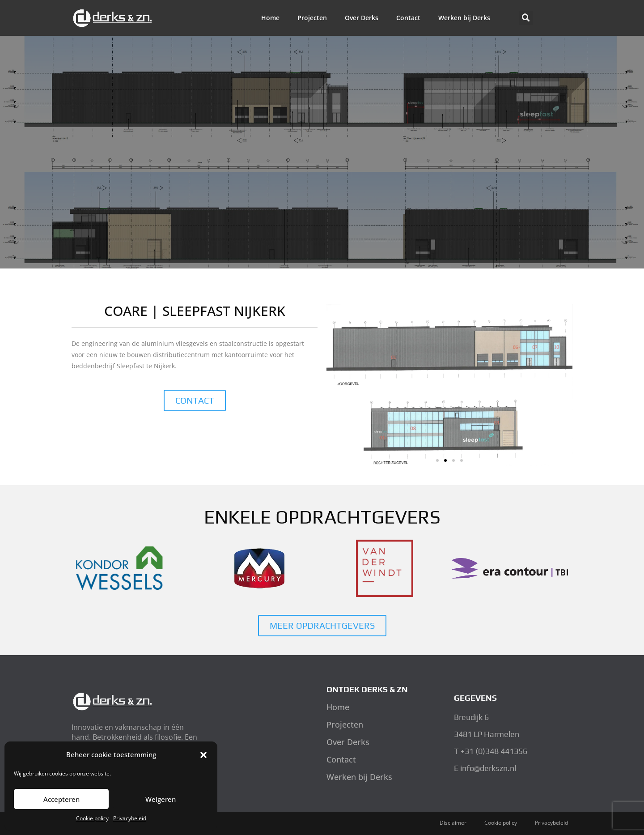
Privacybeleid (130, 818)
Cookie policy (92, 818)
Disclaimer (453, 823)
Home (270, 18)
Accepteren (61, 799)
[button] (203, 755)
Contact (408, 18)
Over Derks (362, 18)
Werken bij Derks (464, 18)
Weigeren (161, 799)
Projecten (312, 18)
